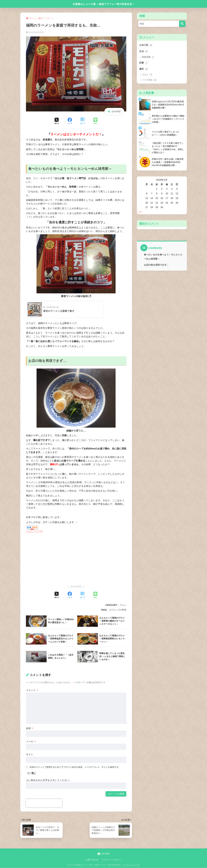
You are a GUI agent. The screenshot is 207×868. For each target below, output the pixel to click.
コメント (32, 690)
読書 (144, 63)
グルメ (123, 605)
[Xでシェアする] (57, 121)
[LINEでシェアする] (95, 121)
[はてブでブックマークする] (83, 121)
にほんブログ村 (34, 532)
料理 (124, 610)
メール (31, 742)
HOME (103, 854)
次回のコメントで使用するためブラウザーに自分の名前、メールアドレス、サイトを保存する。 (75, 767)
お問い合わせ (92, 860)
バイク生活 (149, 80)
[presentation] (44, 803)
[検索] (182, 24)
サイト (30, 755)
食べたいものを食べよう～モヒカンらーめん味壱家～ (163, 257)
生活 (144, 51)
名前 (30, 728)
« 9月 (140, 212)
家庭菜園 (148, 57)
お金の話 (146, 45)
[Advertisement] (50, 559)
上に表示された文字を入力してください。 (49, 780)
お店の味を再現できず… (156, 265)
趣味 (144, 69)
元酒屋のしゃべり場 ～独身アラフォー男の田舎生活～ (103, 4)
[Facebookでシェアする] (70, 121)
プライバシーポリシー (112, 860)
